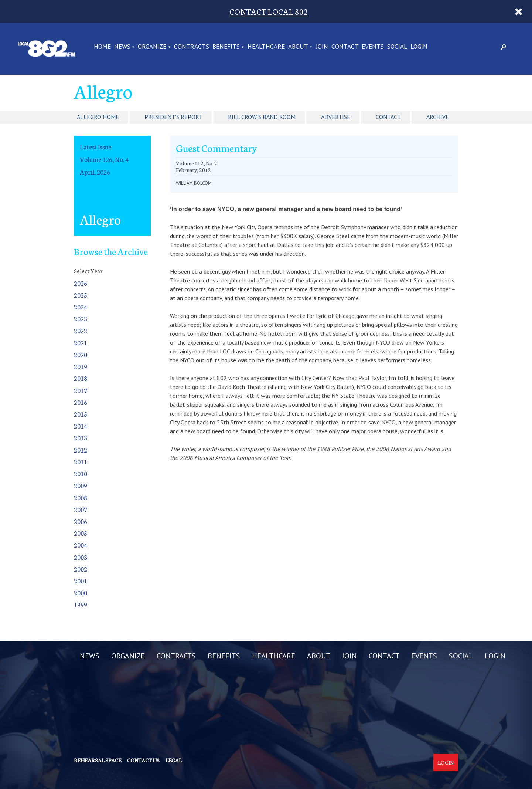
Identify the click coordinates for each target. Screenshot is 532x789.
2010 (81, 473)
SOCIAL (397, 47)
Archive (438, 117)
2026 (81, 283)
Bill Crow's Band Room (262, 117)
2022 (81, 330)
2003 (81, 557)
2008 (81, 497)
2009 (81, 485)
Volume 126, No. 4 (104, 159)
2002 (81, 569)
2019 (81, 366)
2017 (81, 390)
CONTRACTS (192, 47)
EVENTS (373, 47)
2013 (81, 438)
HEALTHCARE (266, 47)
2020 (81, 354)
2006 (81, 521)
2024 (81, 307)
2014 (81, 426)
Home (102, 47)
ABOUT (298, 47)
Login (446, 762)
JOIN (322, 47)
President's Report (173, 117)
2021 (81, 343)
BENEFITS (226, 47)
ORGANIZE (152, 47)
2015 (81, 414)
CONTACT (345, 47)
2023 (81, 319)
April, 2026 (95, 172)
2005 (81, 533)
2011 (81, 462)
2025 (81, 295)
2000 (81, 592)
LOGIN (419, 47)
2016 (81, 402)
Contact (388, 117)
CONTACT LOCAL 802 (269, 11)
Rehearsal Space (98, 760)
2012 (81, 450)
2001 (81, 581)
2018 (81, 378)
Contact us (143, 760)
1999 (81, 604)
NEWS (122, 47)
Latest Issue (96, 147)
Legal (174, 760)
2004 (81, 545)
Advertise (336, 117)
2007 (81, 509)
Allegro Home (98, 117)
